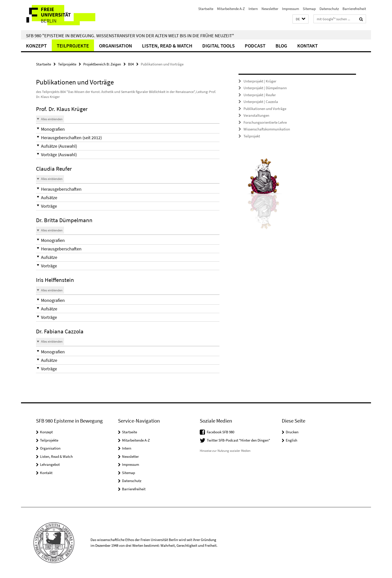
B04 (131, 64)
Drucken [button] (292, 432)
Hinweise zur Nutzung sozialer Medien (225, 451)
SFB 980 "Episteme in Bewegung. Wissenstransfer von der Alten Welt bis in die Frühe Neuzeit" (130, 35)
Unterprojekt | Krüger (260, 81)
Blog (281, 46)
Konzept (36, 46)
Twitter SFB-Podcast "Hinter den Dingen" (238, 440)
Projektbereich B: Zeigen (102, 64)
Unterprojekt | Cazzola (261, 102)
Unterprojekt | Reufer (260, 95)
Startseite (206, 9)
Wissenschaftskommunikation (267, 129)
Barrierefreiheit (354, 9)
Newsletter (270, 9)
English (291, 440)
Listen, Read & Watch (167, 46)
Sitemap (309, 9)
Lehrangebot (50, 464)
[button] (300, 19)
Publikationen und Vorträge (265, 109)
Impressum (290, 9)
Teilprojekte (73, 46)
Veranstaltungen (256, 115)
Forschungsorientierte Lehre (265, 122)
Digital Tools (218, 46)
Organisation (115, 46)
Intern (253, 9)
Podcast (255, 46)
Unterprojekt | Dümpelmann (265, 88)
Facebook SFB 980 (220, 432)
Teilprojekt (252, 136)
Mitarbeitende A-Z (231, 9)
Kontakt (307, 46)
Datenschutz (329, 9)
